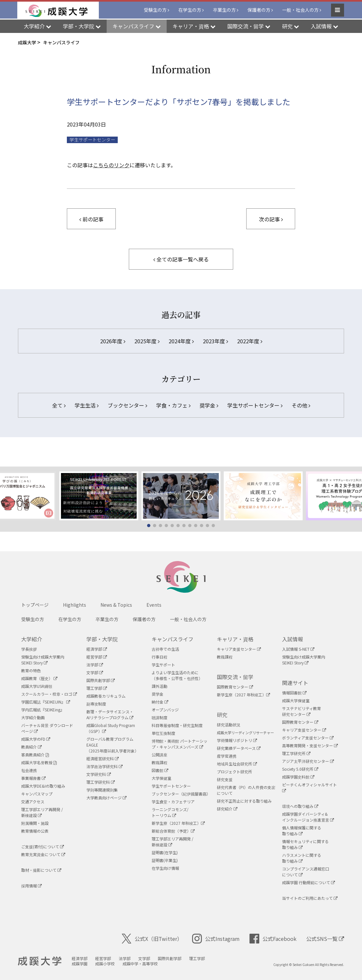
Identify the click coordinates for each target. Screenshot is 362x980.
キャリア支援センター (239, 649)
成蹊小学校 (108, 964)
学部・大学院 (102, 639)
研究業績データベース (239, 748)
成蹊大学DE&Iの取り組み (43, 786)
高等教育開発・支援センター (310, 745)
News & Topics (116, 605)
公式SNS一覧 (325, 939)
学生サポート (163, 665)
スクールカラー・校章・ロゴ (49, 694)
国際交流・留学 (235, 677)
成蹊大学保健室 (296, 700)
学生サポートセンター (255, 405)
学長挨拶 (29, 649)
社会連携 (29, 770)
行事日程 (159, 657)
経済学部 (97, 649)
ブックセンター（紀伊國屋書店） (181, 794)
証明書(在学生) (165, 852)
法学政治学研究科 (105, 766)
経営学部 (97, 657)
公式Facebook (273, 939)
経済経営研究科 (103, 758)
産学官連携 (227, 756)
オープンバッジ (165, 710)
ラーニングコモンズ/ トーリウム (170, 812)
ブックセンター (127, 405)
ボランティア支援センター (308, 738)
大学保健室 (161, 778)
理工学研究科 (101, 782)
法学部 (95, 665)
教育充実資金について (43, 854)
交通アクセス (33, 802)
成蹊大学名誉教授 (39, 762)
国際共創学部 (101, 680)
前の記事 (91, 219)
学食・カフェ (173, 405)
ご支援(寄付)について (43, 846)
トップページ (35, 605)
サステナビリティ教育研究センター (302, 711)
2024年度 (181, 341)
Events (154, 605)
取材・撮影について (41, 870)
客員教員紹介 (35, 755)
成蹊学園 (82, 964)
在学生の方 (190, 10)
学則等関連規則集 (102, 790)
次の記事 (271, 219)
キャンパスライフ (173, 639)
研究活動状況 (229, 725)
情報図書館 (294, 693)
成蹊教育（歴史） (39, 678)
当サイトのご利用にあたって (310, 898)
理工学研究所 (296, 753)
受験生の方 (155, 10)
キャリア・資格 (235, 639)
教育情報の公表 (35, 831)
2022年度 (250, 341)
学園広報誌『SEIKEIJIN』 (46, 702)
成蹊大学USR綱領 (37, 686)
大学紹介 (32, 639)
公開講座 (159, 755)
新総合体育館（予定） (173, 831)
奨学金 (209, 405)
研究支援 (225, 779)
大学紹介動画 (33, 717)
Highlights (75, 605)
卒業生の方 (224, 10)
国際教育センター (235, 687)
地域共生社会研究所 (237, 764)
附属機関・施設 (35, 823)
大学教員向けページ (106, 798)
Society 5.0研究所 (300, 769)
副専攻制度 (96, 704)
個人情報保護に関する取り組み (302, 831)
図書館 (160, 770)
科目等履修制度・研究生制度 (177, 725)
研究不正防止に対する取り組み (244, 801)
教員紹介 (31, 747)
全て (59, 405)
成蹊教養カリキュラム (106, 696)
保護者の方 (259, 10)
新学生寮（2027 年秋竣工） (178, 823)
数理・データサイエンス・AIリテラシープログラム (110, 714)
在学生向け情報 (165, 868)
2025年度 (147, 341)
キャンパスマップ (37, 794)
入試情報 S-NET (298, 649)
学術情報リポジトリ (237, 740)
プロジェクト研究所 (234, 772)
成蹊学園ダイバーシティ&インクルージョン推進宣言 (308, 817)
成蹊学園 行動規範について (309, 882)
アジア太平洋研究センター (308, 761)
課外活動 (159, 686)
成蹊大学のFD (36, 739)
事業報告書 (33, 778)
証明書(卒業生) (165, 860)
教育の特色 (31, 670)
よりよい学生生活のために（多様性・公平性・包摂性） (177, 675)
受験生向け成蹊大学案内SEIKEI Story (43, 660)
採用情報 (31, 886)
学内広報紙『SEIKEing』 (43, 710)
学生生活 (87, 405)
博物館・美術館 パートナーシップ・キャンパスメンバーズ (180, 744)
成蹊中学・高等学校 (143, 964)
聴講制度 (159, 717)
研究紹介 (227, 809)
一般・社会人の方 (300, 10)
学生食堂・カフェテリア (173, 802)
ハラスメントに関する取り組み (302, 858)
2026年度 (113, 341)
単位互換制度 (163, 733)
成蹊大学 (41, 961)
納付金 (160, 702)
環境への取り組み (300, 806)
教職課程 (159, 762)
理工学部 (97, 688)
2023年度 (215, 341)
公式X (152, 939)
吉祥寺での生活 (165, 649)
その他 (301, 405)
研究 (222, 715)
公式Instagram (216, 939)
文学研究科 (99, 774)
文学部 (95, 672)
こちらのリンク (111, 165)
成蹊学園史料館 (298, 777)
